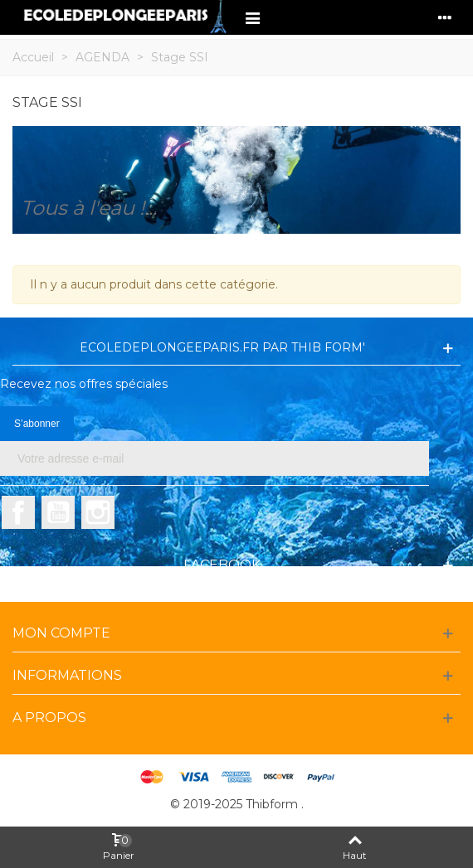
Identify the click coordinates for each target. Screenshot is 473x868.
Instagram (98, 512)
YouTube (58, 512)
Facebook (18, 512)
